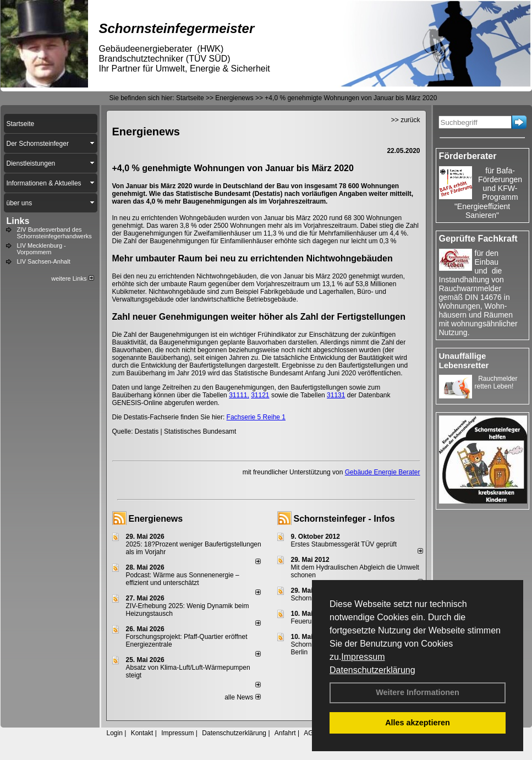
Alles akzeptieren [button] (418, 723)
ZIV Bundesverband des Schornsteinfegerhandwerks (54, 233)
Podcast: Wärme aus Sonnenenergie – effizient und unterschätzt (183, 579)
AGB (311, 733)
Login (115, 733)
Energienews (156, 519)
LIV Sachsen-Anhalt (44, 261)
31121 (260, 395)
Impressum (363, 657)
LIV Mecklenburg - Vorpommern (42, 249)
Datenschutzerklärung (372, 670)
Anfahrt (285, 733)
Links (18, 221)
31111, (239, 395)
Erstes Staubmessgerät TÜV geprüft (344, 544)
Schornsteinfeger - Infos (344, 519)
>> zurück (406, 120)
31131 (336, 395)
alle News (242, 697)
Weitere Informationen (418, 692)
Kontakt (142, 733)
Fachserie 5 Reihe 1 (256, 417)
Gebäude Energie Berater (383, 472)
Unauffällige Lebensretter (464, 360)
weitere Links (72, 278)
